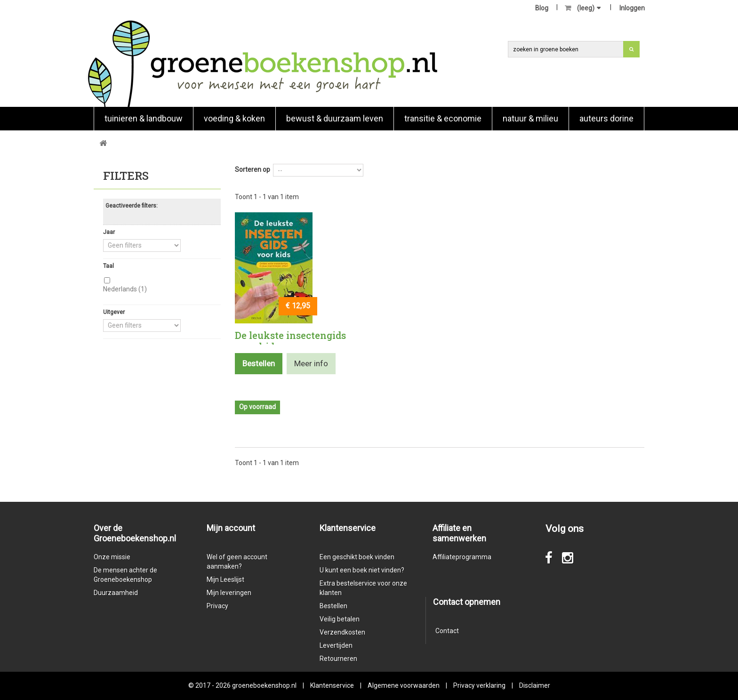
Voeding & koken (234, 118)
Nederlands (125, 289)
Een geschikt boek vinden (357, 557)
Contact (447, 631)
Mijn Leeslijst (225, 579)
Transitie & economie (443, 118)
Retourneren (338, 659)
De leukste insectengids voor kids (290, 341)
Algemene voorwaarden (404, 685)
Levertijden (336, 645)
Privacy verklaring (479, 685)
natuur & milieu (530, 118)
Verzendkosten (342, 632)
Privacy (217, 606)
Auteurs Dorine (606, 118)
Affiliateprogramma (462, 557)
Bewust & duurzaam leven (335, 118)
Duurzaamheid (116, 593)
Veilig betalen (340, 619)
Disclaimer (535, 685)
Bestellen (333, 606)
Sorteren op (253, 169)
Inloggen (632, 8)
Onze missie (112, 557)
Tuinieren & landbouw (144, 118)
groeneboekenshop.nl (265, 685)
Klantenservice (332, 685)
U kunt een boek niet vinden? (362, 570)
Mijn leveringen (229, 593)
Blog (542, 8)
